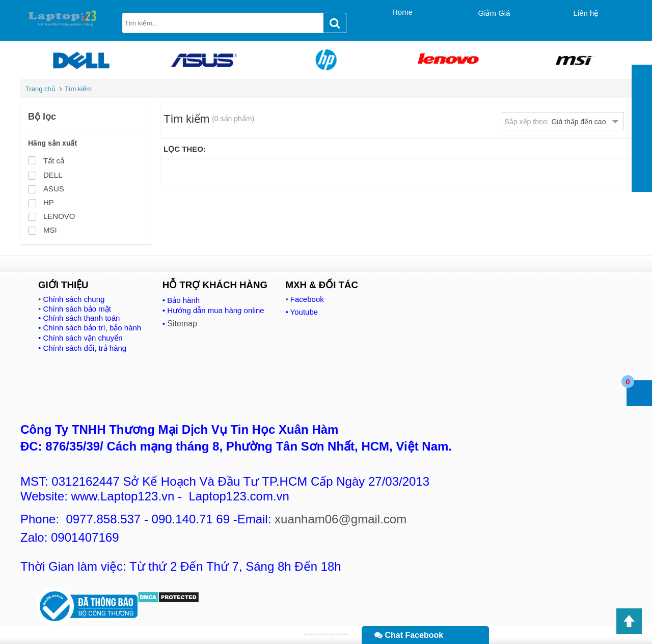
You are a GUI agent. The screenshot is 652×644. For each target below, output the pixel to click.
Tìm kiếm (78, 89)
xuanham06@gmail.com (341, 519)
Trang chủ (40, 89)
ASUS (54, 189)
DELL (53, 175)
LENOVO (59, 216)
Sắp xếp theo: (555, 122)
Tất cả (54, 161)
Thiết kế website (313, 634)
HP (49, 202)
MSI (50, 230)
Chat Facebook (409, 635)
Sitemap (182, 324)
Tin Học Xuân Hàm (338, 634)
